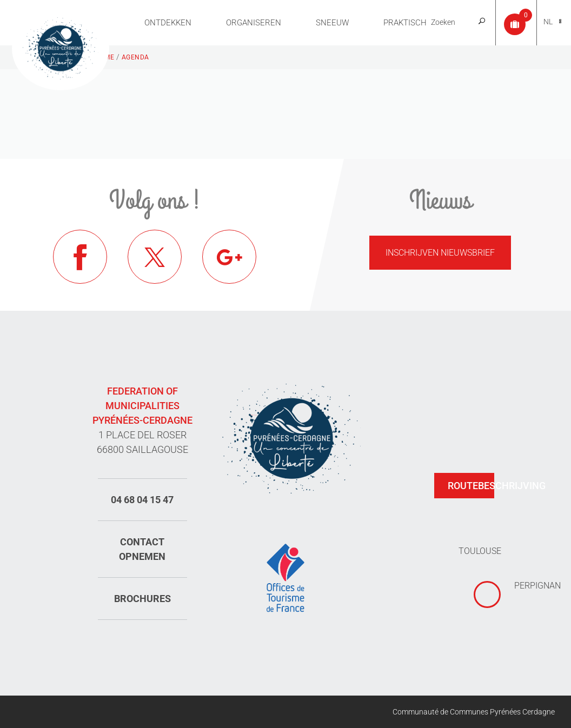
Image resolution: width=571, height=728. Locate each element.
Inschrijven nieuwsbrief (440, 253)
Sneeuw (332, 23)
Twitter (155, 257)
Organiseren (254, 23)
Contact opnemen (142, 549)
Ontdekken (168, 23)
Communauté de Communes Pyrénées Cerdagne (474, 712)
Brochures (142, 599)
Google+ (229, 257)
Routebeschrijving (471, 486)
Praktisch (405, 23)
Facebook (80, 257)
